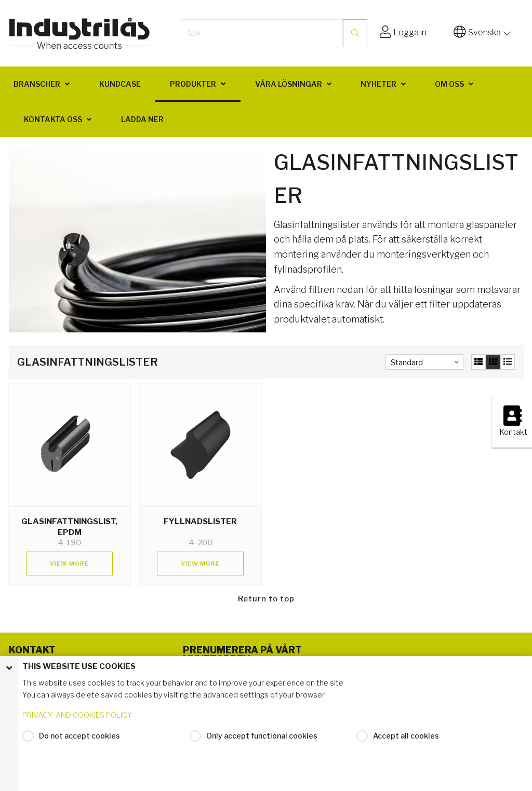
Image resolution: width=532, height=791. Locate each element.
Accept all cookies (406, 736)
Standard (407, 363)
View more (69, 564)
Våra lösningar (289, 84)
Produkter (193, 84)
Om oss (449, 84)
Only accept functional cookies (262, 736)
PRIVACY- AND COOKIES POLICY (77, 715)
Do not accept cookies (79, 736)
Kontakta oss (53, 119)
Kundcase (120, 84)
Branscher (37, 84)
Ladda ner (142, 119)
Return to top (266, 599)
